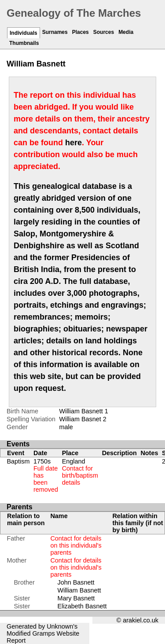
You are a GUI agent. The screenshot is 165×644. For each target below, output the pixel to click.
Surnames (55, 32)
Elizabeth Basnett (82, 606)
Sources (104, 32)
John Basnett (76, 582)
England (80, 472)
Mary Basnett (76, 598)
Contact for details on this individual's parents (76, 545)
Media (126, 32)
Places (81, 32)
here (73, 143)
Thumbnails (24, 43)
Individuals (24, 33)
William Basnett (79, 590)
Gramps (43, 633)
